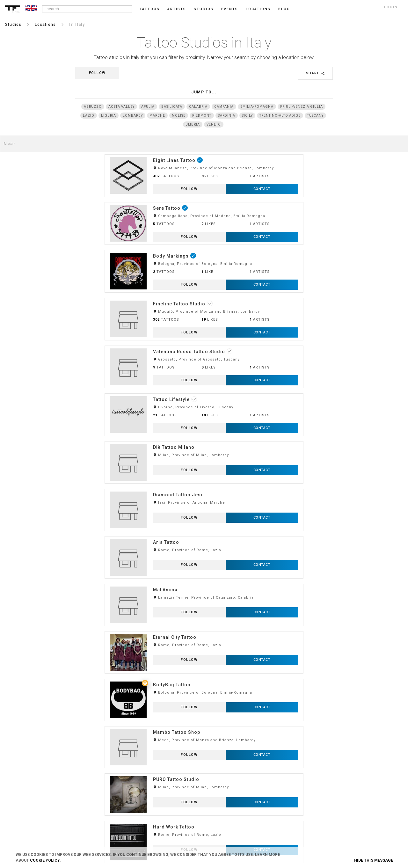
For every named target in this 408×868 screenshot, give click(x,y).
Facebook (323, 759)
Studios (204, 9)
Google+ (322, 812)
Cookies (157, 770)
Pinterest (323, 780)
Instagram (324, 748)
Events (230, 9)
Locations (258, 9)
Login (73, 748)
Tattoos (150, 9)
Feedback (241, 759)
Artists (177, 9)
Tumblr (322, 770)
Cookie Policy (45, 860)
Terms (156, 748)
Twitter (321, 801)
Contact (157, 780)
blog (284, 9)
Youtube (322, 822)
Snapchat (324, 791)
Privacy (157, 759)
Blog (237, 748)
